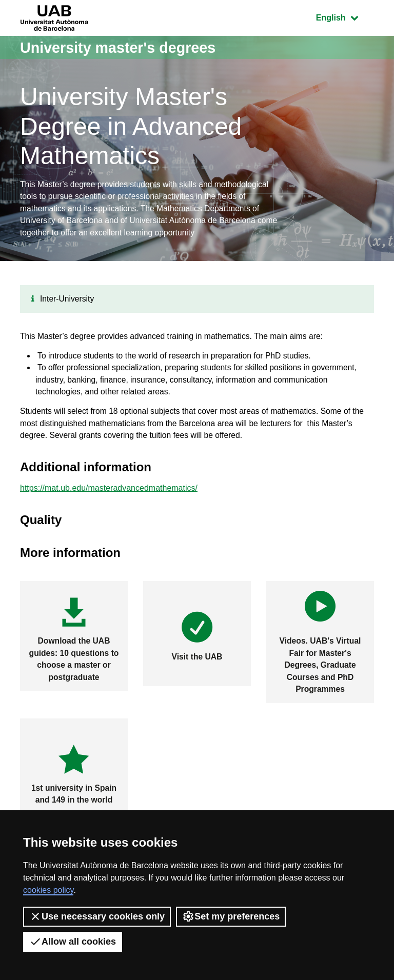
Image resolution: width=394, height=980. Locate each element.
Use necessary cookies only (97, 916)
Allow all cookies (73, 942)
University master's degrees (122, 47)
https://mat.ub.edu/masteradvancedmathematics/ (109, 495)
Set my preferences (231, 916)
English (345, 17)
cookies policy (48, 890)
